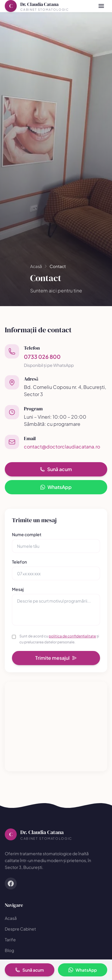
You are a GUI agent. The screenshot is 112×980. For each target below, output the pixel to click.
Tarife (10, 940)
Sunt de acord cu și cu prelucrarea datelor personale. (59, 641)
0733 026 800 (42, 357)
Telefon (19, 564)
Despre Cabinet (20, 929)
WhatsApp (56, 487)
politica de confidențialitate (72, 638)
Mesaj (18, 591)
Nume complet (27, 536)
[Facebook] (11, 884)
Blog (9, 950)
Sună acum (56, 469)
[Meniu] (101, 6)
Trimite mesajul (56, 660)
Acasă (36, 266)
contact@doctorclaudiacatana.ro (62, 447)
